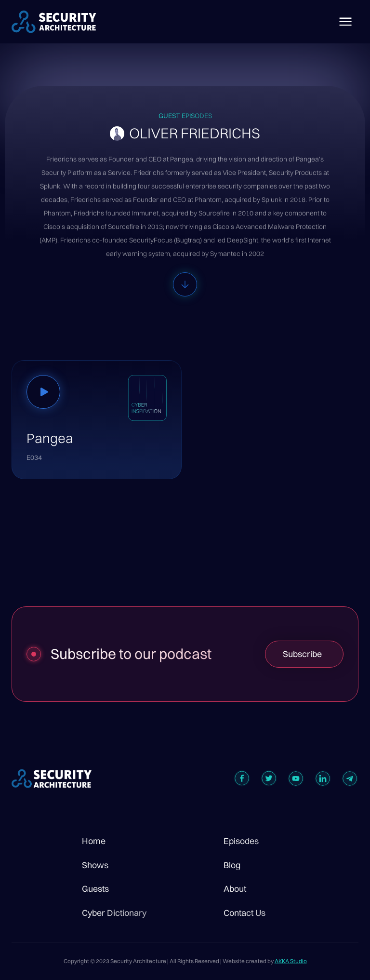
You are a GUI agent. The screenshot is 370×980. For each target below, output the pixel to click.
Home (94, 841)
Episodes (241, 841)
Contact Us (244, 913)
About (235, 889)
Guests (95, 889)
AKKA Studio (291, 961)
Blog (232, 865)
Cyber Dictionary (114, 913)
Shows (95, 865)
